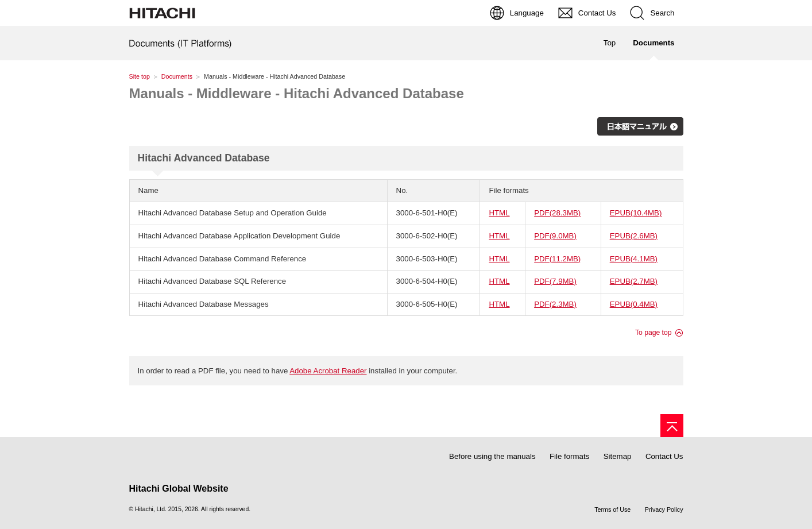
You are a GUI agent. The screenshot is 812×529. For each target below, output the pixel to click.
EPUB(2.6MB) (634, 236)
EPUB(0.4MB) (634, 304)
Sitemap (618, 456)
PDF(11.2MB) (557, 259)
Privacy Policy (664, 509)
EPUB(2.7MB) (634, 281)
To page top (654, 333)
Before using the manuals (492, 456)
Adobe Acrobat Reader (328, 371)
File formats (569, 456)
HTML (499, 213)
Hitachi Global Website (179, 489)
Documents (177, 76)
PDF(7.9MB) (555, 281)
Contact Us (664, 456)
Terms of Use (612, 509)
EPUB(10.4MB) (636, 213)
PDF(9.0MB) (555, 236)
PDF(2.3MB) (555, 304)
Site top (140, 76)
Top (610, 43)
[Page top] (672, 426)
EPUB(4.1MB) (634, 259)
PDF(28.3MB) (557, 213)
